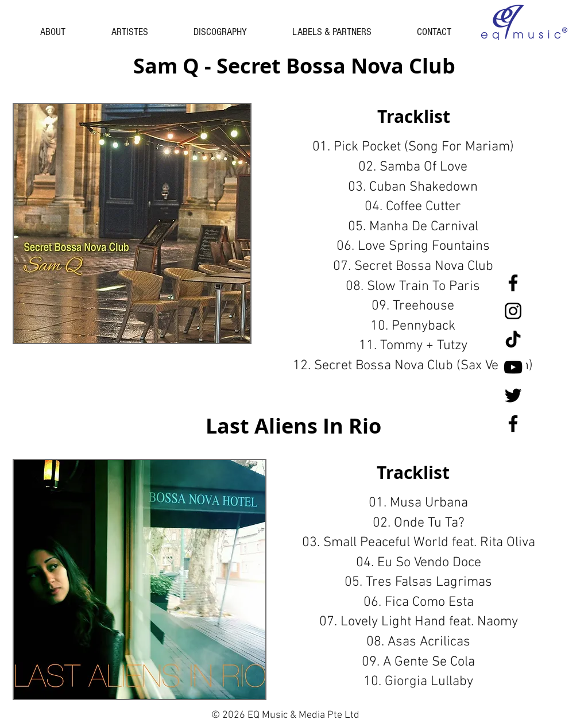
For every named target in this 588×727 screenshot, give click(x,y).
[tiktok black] (513, 339)
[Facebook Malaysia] (513, 424)
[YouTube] (513, 367)
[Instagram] (513, 311)
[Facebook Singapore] (513, 283)
